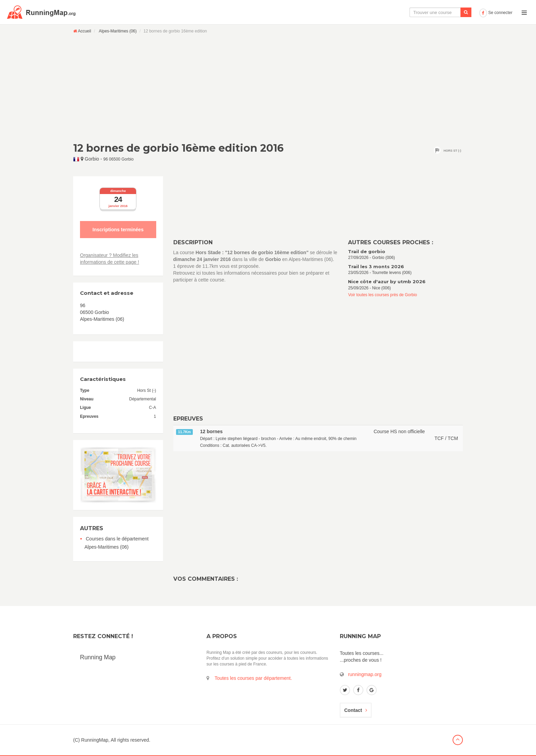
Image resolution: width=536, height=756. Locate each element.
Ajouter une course (453, 12)
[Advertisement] (268, 88)
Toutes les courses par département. (253, 678)
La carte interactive (363, 12)
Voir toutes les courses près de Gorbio (383, 295)
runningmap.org (365, 674)
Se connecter (496, 13)
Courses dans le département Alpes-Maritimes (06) (117, 543)
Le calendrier (408, 12)
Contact (356, 710)
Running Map (98, 657)
